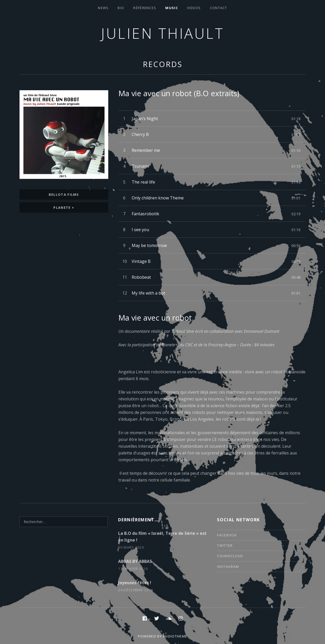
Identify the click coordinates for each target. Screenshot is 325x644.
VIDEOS (194, 8)
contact (219, 8)
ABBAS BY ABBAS (135, 561)
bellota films (64, 194)
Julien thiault (162, 33)
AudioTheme (175, 636)
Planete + (64, 207)
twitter (225, 545)
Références (145, 8)
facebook (227, 535)
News (103, 8)
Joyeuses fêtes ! (135, 583)
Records (162, 64)
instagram (228, 567)
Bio (121, 8)
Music (172, 8)
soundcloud (230, 556)
